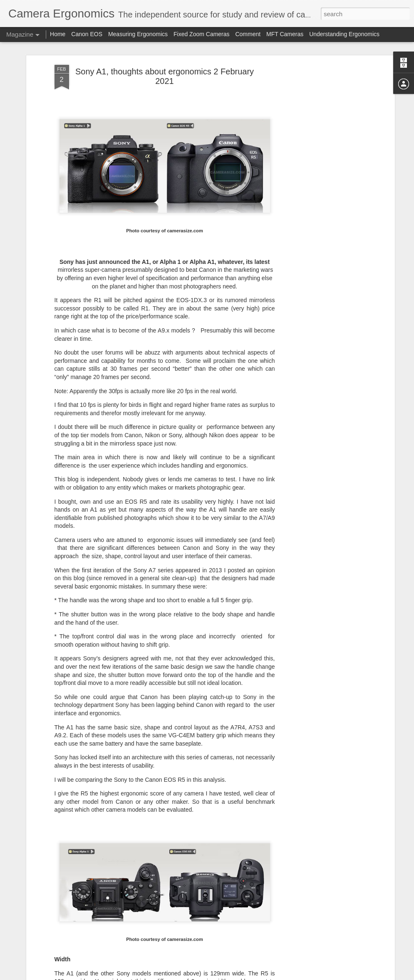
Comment (248, 34)
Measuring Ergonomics (138, 34)
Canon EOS (88, 34)
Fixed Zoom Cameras (202, 34)
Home (58, 34)
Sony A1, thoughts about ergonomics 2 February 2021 (165, 76)
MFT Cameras (285, 34)
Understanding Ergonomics (344, 34)
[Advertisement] (321, 196)
